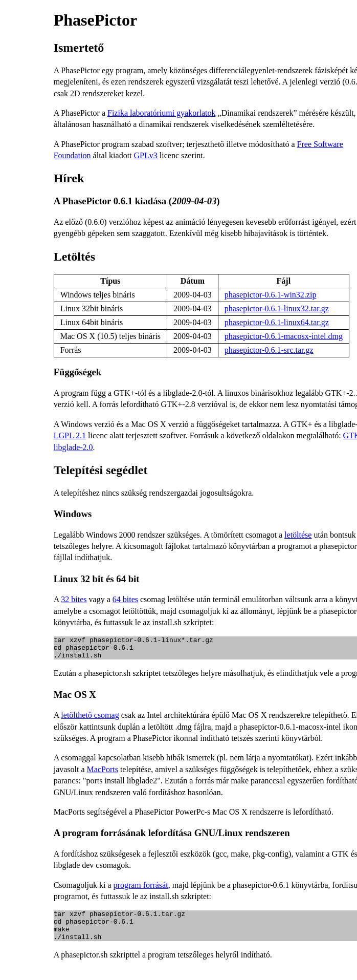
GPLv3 (146, 155)
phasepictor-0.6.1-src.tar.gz (269, 350)
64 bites (125, 599)
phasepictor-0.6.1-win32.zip (271, 295)
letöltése (298, 535)
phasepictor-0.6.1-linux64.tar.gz (277, 322)
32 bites (74, 599)
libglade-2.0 (73, 447)
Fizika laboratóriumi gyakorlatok (162, 113)
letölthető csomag (90, 720)
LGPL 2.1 (70, 435)
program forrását (141, 890)
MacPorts (103, 774)
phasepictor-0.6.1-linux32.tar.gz (277, 308)
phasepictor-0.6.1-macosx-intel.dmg (284, 336)
